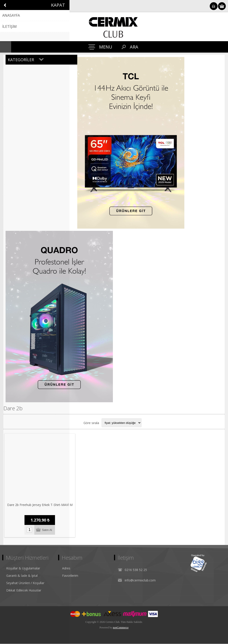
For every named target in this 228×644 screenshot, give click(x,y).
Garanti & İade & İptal (22, 576)
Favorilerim (70, 576)
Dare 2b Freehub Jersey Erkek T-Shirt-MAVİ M (40, 505)
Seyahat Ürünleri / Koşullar (25, 583)
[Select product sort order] (122, 423)
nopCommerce (121, 628)
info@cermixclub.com (140, 580)
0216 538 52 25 (136, 570)
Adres (66, 568)
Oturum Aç (214, 6)
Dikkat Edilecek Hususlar (24, 590)
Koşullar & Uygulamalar (23, 568)
